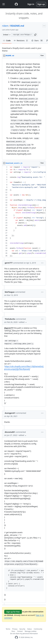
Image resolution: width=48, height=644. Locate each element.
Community (38, 629)
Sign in (31, 4)
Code (7, 40)
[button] (35, 35)
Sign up (41, 4)
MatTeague (10, 292)
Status (30, 629)
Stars (37, 41)
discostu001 (10, 432)
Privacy (15, 629)
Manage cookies (31, 631)
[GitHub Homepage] (16, 637)
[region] (24, 109)
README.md (17, 26)
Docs (13, 631)
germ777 (9, 263)
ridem (5, 26)
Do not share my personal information (24, 634)
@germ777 (9, 328)
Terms (8, 629)
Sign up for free (13, 612)
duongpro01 (10, 413)
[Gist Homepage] (16, 4)
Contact (20, 631)
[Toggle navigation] (4, 4)
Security (22, 629)
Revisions (21, 41)
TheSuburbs (10, 319)
